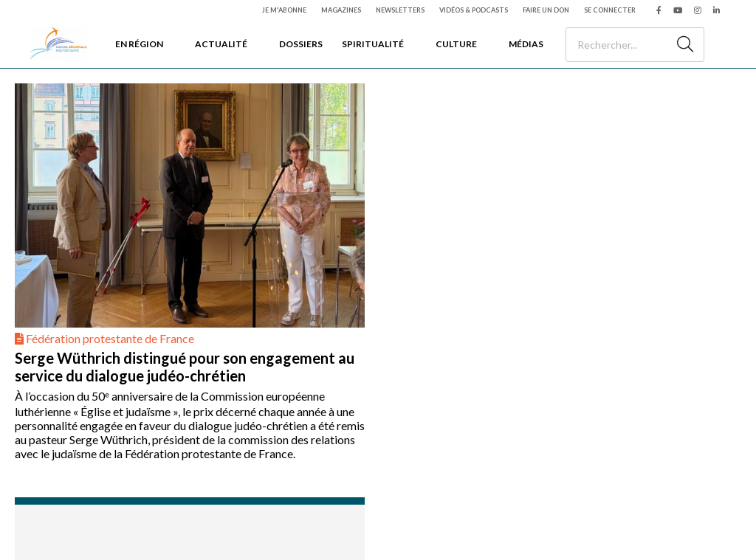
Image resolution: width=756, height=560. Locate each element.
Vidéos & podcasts (474, 10)
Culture (456, 44)
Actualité (221, 44)
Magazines (341, 10)
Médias (526, 44)
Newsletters (400, 10)
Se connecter (610, 10)
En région (139, 44)
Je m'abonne (284, 10)
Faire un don (546, 10)
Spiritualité (373, 44)
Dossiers (301, 44)
